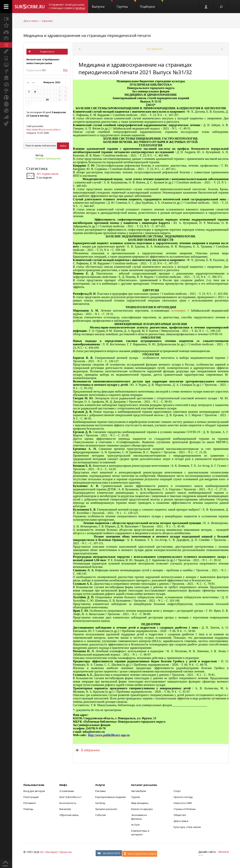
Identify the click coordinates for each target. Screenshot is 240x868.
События (100, 815)
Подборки (151, 4)
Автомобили (139, 791)
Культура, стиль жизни (187, 827)
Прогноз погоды (183, 797)
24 (47, 100)
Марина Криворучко (48, 158)
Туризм (136, 797)
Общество (180, 815)
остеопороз (178, 311)
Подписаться (47, 52)
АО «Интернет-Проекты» (56, 852)
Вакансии (65, 809)
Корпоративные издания (110, 797)
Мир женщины (140, 803)
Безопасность (68, 803)
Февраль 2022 (52, 82)
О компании (67, 791)
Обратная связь (69, 815)
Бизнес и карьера (142, 809)
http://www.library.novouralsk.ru (43, 130)
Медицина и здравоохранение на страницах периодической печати (87, 36)
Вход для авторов (34, 791)
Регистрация (31, 797)
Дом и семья (31, 21)
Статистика (37, 169)
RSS (65, 70)
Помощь (28, 809)
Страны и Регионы (185, 809)
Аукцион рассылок (106, 809)
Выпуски (102, 4)
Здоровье (47, 21)
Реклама (100, 791)
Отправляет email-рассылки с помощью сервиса (67, 6)
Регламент (30, 803)
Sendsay (100, 803)
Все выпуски (154, 49)
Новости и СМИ (183, 803)
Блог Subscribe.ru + (71, 797)
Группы (126, 4)
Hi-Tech (135, 825)
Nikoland (223, 852)
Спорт (177, 791)
